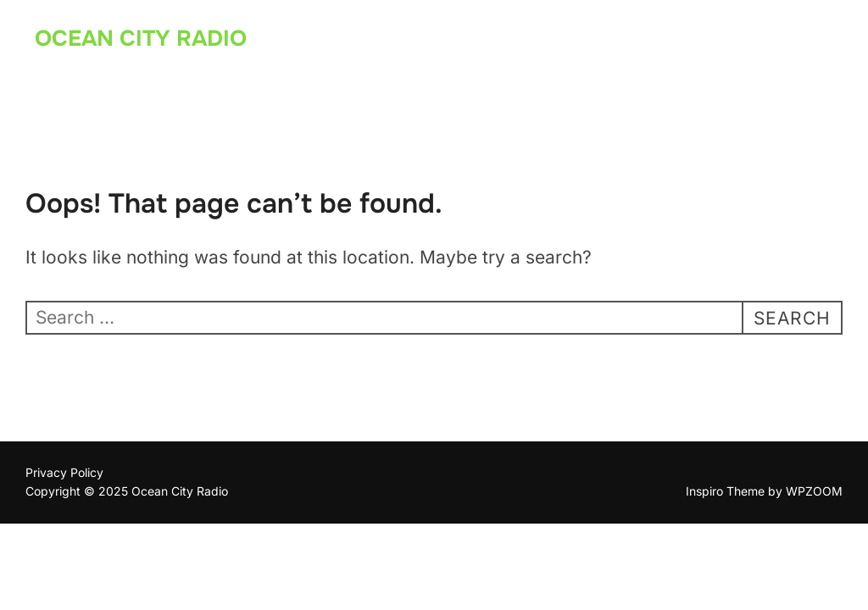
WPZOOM (814, 491)
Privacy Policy (64, 472)
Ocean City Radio (141, 39)
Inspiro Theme (725, 491)
